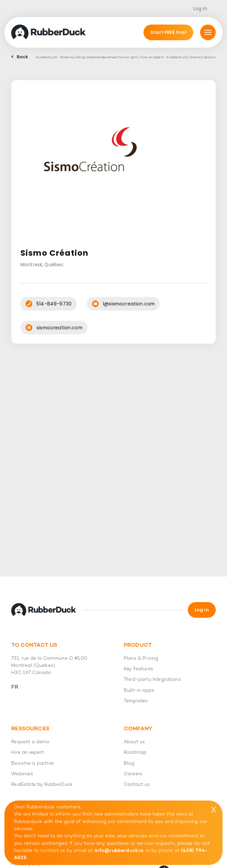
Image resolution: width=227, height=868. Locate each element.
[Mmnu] (208, 32)
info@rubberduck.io (119, 851)
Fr (15, 687)
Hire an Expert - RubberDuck (164, 57)
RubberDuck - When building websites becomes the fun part (87, 57)
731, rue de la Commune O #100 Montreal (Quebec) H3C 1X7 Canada (49, 666)
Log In (200, 9)
